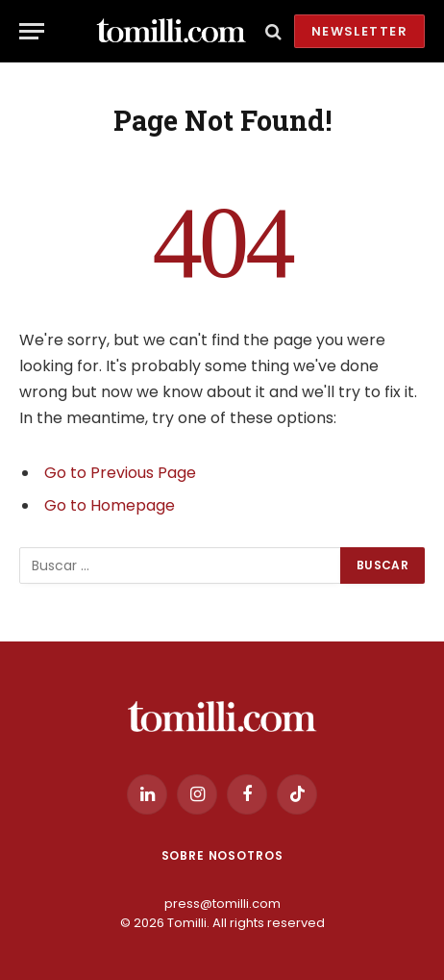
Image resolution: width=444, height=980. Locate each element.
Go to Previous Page (120, 473)
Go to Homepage (110, 505)
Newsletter (359, 31)
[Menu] (32, 31)
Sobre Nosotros (222, 855)
